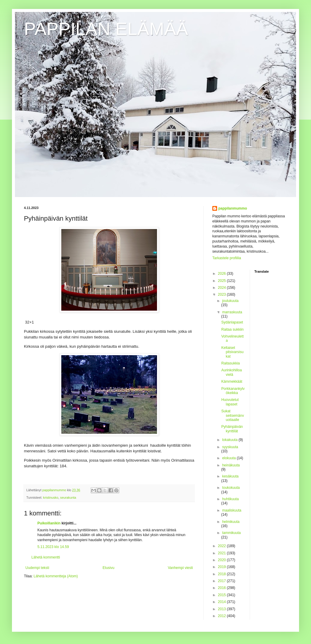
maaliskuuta (232, 510)
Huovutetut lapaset (230, 402)
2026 (222, 274)
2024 (222, 288)
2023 (222, 294)
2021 (222, 553)
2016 (222, 588)
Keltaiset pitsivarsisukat (232, 352)
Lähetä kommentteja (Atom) (56, 576)
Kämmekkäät (232, 381)
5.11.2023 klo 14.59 (53, 547)
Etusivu (108, 568)
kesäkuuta (230, 476)
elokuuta (230, 458)
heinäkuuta (231, 465)
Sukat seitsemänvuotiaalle (233, 415)
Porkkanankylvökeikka (233, 391)
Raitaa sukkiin (233, 329)
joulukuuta (230, 301)
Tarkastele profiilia (227, 258)
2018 (222, 574)
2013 (222, 609)
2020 (222, 560)
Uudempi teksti (37, 568)
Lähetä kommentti (46, 557)
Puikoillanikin (49, 523)
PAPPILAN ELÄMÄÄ (106, 29)
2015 (222, 595)
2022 (222, 546)
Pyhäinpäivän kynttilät (232, 429)
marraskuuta (232, 312)
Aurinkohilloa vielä (232, 372)
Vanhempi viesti (180, 568)
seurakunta (68, 498)
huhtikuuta (230, 499)
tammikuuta (231, 533)
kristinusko (51, 498)
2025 (222, 281)
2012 (222, 616)
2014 (222, 602)
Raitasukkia (231, 363)
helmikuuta (231, 522)
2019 (222, 567)
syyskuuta (230, 447)
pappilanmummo (233, 208)
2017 (222, 581)
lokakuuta (230, 440)
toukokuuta (231, 488)
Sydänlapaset (232, 322)
